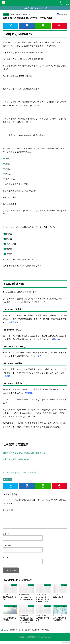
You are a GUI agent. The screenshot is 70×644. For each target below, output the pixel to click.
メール (7, 548)
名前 (6, 536)
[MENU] (67, 3)
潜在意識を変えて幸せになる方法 (21, 472)
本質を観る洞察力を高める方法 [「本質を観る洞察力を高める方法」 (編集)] (16, 459)
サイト (6, 560)
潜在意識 (6, 14)
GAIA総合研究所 (30, 640)
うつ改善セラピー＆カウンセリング (35, 8)
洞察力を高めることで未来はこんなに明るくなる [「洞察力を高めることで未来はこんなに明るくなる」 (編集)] (24, 453)
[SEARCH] (61, 3)
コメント (8, 510)
